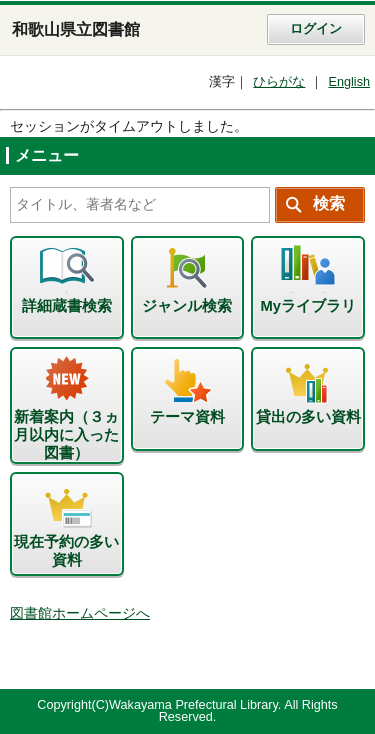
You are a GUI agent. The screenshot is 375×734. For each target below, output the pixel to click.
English (349, 82)
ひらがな (279, 82)
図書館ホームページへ (80, 613)
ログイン (316, 29)
